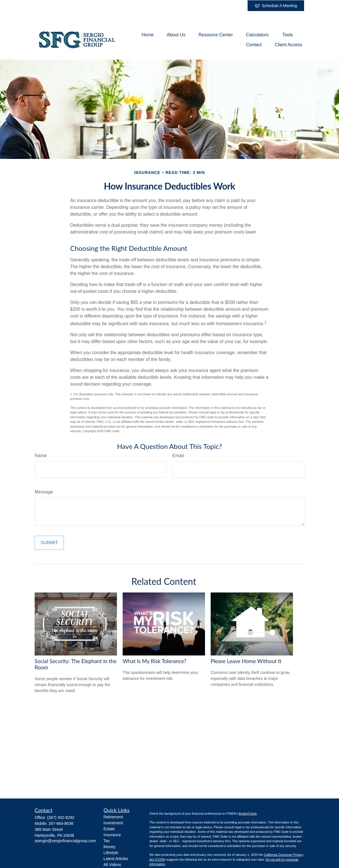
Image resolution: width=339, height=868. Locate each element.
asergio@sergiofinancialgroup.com (65, 841)
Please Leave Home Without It (246, 661)
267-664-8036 (61, 823)
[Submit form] (49, 543)
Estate (109, 829)
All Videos (112, 865)
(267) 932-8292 (61, 817)
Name (41, 456)
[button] (148, 35)
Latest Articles (116, 859)
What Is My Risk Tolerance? (154, 661)
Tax (107, 841)
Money (110, 847)
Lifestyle (111, 853)
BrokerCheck (248, 814)
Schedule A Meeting (276, 6)
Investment (113, 823)
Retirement (113, 817)
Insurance (112, 835)
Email (178, 456)
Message (44, 492)
